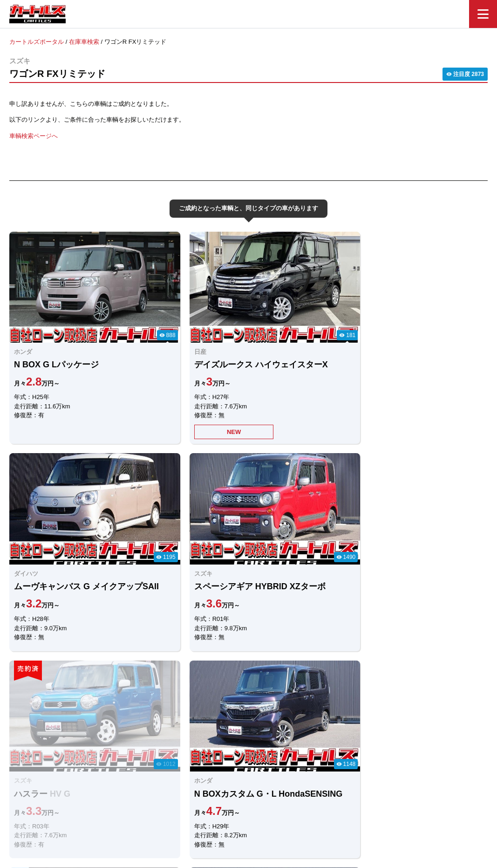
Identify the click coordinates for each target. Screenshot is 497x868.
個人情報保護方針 (342, 815)
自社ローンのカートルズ (238, 815)
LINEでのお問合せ (202, 715)
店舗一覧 (295, 815)
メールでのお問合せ (294, 714)
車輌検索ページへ (34, 135)
